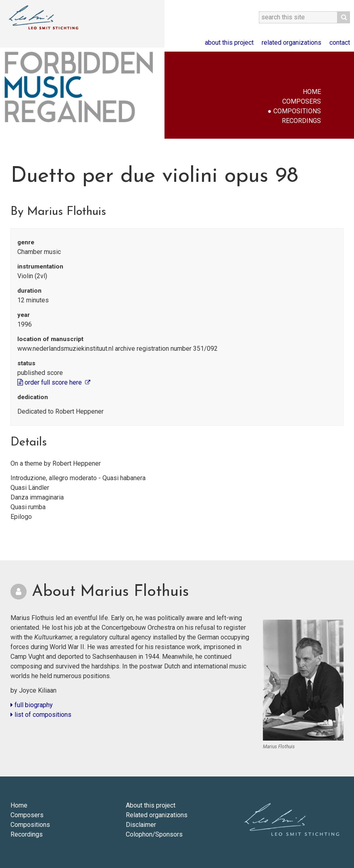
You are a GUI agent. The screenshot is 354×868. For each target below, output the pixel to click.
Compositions (297, 111)
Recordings (301, 121)
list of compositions (41, 715)
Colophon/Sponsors (154, 834)
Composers (302, 101)
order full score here (50, 382)
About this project (229, 43)
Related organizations (292, 43)
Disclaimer (141, 825)
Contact (340, 43)
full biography (32, 705)
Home (312, 92)
